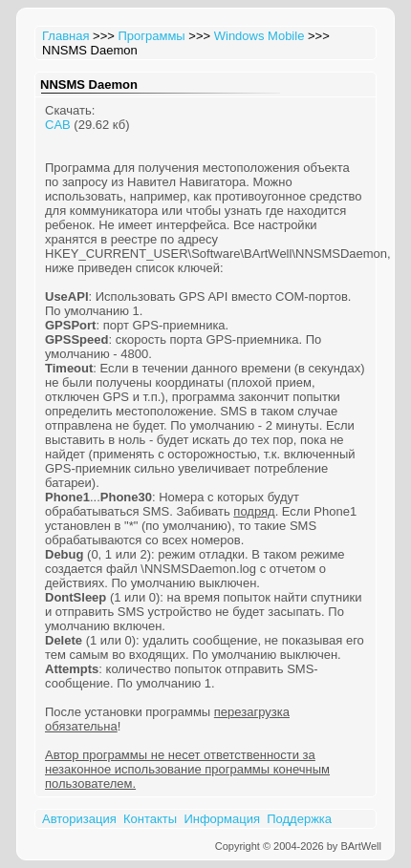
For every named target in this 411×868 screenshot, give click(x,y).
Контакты (150, 819)
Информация (222, 819)
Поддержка (299, 819)
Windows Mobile (260, 36)
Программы (151, 36)
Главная (65, 36)
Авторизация (79, 819)
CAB (58, 125)
